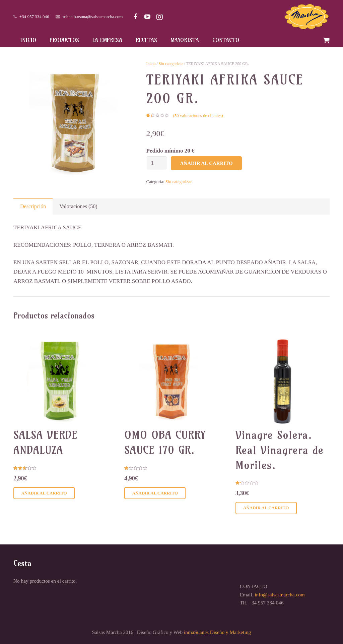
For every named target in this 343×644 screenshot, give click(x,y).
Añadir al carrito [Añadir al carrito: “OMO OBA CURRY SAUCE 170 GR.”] (155, 493)
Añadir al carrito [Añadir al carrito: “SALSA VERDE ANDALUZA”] (44, 493)
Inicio (151, 64)
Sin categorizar (171, 64)
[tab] (33, 207)
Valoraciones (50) (78, 206)
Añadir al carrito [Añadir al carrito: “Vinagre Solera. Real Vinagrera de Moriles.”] (266, 508)
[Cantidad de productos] (157, 163)
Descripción (33, 206)
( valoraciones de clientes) (198, 115)
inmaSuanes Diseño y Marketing (217, 632)
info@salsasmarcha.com (280, 595)
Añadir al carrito (206, 163)
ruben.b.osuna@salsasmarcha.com (93, 17)
